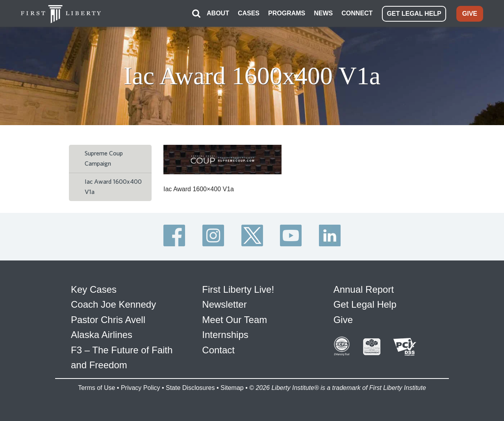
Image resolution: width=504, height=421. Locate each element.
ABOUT (218, 13)
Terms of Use (96, 388)
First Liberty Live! (238, 289)
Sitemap (232, 388)
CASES (249, 13)
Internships (225, 335)
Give (343, 320)
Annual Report (364, 289)
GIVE (470, 14)
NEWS (323, 13)
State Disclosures (190, 388)
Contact (218, 350)
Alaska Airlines (102, 335)
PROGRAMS (287, 13)
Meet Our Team (234, 320)
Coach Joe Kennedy (113, 304)
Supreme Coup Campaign (104, 159)
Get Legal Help (365, 304)
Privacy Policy (141, 388)
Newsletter (224, 304)
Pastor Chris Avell (108, 320)
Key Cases (94, 289)
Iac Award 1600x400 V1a (113, 187)
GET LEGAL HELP (414, 14)
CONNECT (357, 13)
